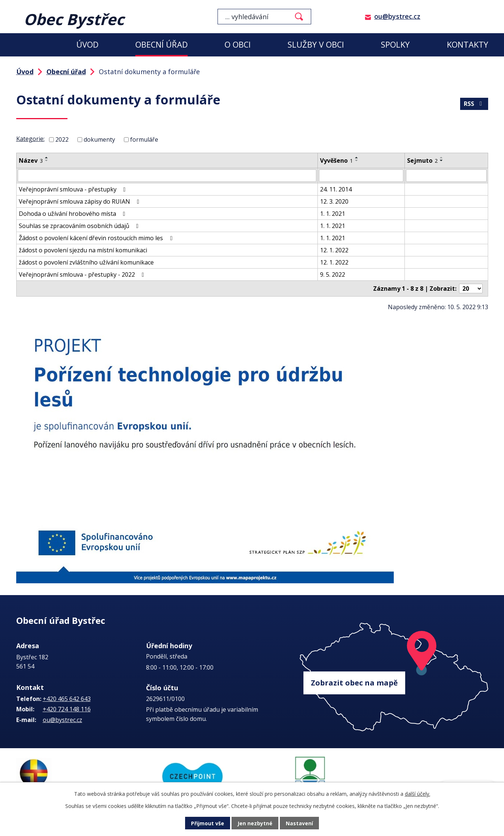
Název (31, 160)
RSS (474, 104)
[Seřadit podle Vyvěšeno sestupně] (357, 160)
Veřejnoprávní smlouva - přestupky (74, 189)
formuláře (144, 139)
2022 (62, 139)
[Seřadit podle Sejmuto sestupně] (442, 160)
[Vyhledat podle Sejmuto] (446, 176)
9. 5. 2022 (333, 274)
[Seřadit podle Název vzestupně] (47, 158)
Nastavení (299, 823)
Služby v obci (316, 44)
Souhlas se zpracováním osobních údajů (80, 226)
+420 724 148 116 (67, 709)
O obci (238, 44)
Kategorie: (30, 139)
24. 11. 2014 (336, 189)
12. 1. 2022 (334, 250)
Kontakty (467, 44)
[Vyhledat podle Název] (167, 176)
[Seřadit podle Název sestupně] (47, 160)
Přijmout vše (208, 823)
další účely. (418, 794)
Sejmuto (422, 160)
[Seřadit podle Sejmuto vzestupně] (442, 158)
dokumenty (99, 139)
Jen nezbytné (255, 823)
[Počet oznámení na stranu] (471, 289)
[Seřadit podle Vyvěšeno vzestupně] (357, 158)
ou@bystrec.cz (397, 16)
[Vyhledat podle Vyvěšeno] (361, 176)
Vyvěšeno (336, 160)
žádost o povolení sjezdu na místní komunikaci (83, 250)
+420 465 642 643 (67, 699)
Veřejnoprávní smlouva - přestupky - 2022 (83, 274)
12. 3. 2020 (334, 201)
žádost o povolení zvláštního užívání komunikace (86, 262)
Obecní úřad (161, 44)
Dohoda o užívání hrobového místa (73, 214)
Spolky (395, 44)
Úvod (87, 44)
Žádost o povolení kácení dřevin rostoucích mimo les (97, 238)
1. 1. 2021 (333, 214)
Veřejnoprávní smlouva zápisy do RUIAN (80, 201)
